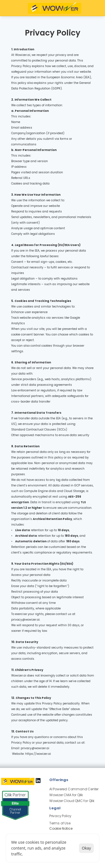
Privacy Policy (60, 816)
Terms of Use (60, 823)
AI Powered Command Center (74, 789)
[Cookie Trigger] (61, 829)
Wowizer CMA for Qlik (66, 795)
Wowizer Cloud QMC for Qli (71, 801)
